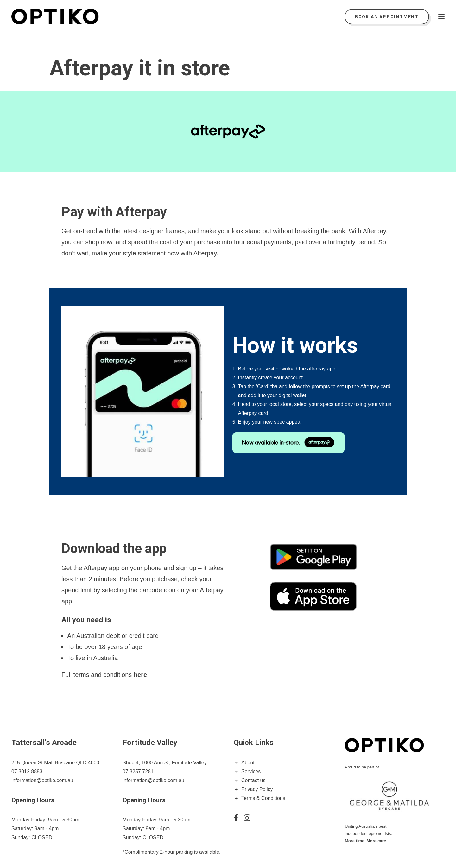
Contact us (253, 780)
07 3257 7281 (138, 772)
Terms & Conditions (263, 798)
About (248, 763)
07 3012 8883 (27, 772)
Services (251, 772)
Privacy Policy (257, 789)
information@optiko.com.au (42, 780)
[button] (441, 16)
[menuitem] (388, 16)
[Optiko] (55, 16)
